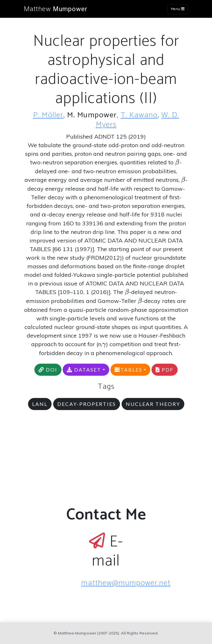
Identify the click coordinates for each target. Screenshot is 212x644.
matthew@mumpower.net (126, 583)
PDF (165, 370)
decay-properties (87, 404)
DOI (48, 370)
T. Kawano (139, 115)
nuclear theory (153, 404)
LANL (40, 404)
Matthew (56, 9)
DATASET (84, 370)
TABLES (128, 370)
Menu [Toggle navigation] (178, 9)
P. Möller (48, 115)
